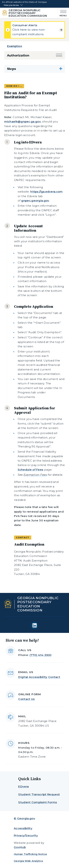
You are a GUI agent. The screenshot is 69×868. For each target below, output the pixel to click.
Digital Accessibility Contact (39, 677)
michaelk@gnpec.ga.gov (23, 121)
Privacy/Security (26, 835)
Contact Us (26, 699)
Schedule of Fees (31, 470)
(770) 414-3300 (41, 655)
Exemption (15, 46)
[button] (59, 55)
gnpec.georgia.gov (35, 201)
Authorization (18, 55)
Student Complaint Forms (38, 802)
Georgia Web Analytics (28, 861)
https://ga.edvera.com (46, 192)
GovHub (20, 847)
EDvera (23, 786)
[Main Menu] (62, 13)
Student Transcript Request (39, 794)
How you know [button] (11, 5)
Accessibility (23, 828)
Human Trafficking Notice (30, 854)
